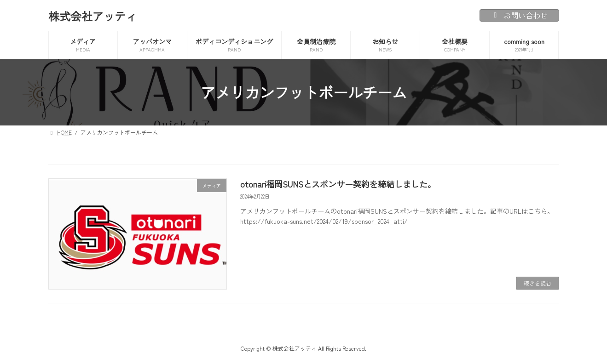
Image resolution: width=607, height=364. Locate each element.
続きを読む (538, 283)
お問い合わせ (519, 15)
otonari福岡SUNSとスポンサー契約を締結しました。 (338, 184)
